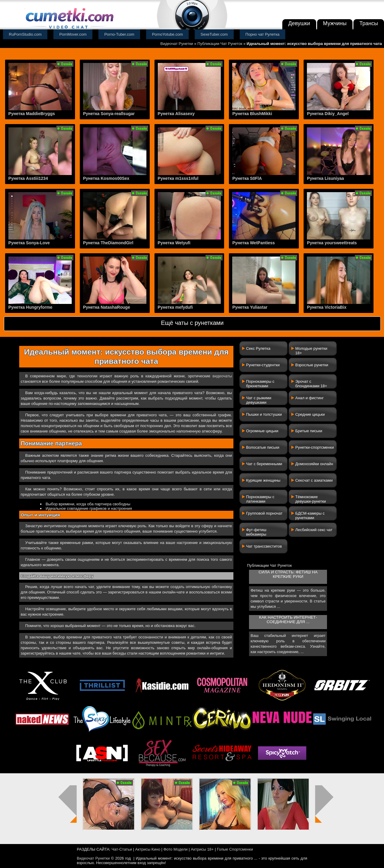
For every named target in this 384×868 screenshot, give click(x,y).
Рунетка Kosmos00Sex (106, 178)
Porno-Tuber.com (119, 34)
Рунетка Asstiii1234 (28, 178)
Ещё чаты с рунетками (192, 323)
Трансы (369, 23)
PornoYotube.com (168, 34)
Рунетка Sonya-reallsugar (109, 114)
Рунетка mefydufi (175, 307)
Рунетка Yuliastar (250, 307)
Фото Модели (176, 849)
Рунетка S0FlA (247, 178)
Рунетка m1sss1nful (178, 178)
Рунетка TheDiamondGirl (108, 243)
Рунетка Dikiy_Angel (328, 114)
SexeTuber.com (214, 34)
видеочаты (222, 376)
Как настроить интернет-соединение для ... (288, 620)
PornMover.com (73, 34)
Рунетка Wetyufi (174, 243)
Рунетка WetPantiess (253, 243)
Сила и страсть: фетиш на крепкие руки (288, 574)
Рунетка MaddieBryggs (32, 114)
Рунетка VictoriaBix (327, 307)
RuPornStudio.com (25, 34)
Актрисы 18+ (202, 849)
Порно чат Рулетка (262, 34)
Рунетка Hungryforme (30, 307)
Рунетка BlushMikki (252, 114)
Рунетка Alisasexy (176, 114)
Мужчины (335, 23)
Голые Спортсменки (235, 849)
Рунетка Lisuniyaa (325, 178)
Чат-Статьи (122, 849)
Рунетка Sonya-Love (29, 243)
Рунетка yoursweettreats (332, 243)
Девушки (299, 23)
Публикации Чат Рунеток (220, 44)
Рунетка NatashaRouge (107, 307)
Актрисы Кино (148, 849)
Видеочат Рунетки (177, 44)
